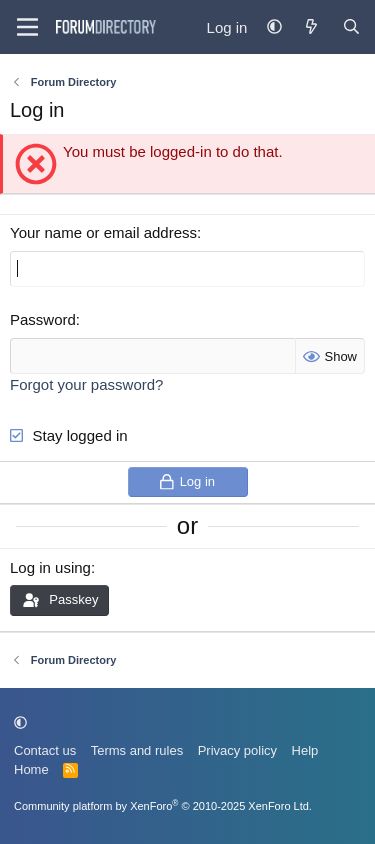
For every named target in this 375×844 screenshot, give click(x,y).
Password (43, 319)
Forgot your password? (86, 384)
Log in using (50, 567)
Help (305, 750)
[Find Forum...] (351, 27)
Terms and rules (137, 750)
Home (31, 769)
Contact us (45, 750)
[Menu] (27, 27)
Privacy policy (237, 750)
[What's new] (311, 27)
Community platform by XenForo (163, 806)
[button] (274, 27)
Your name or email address (103, 232)
